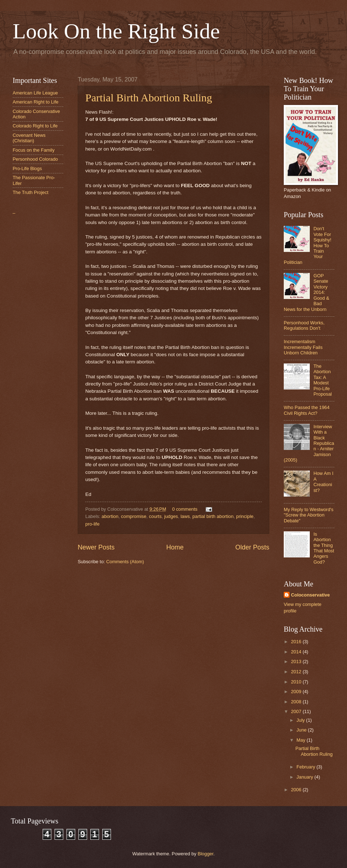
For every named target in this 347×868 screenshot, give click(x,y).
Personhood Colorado (35, 159)
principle (245, 516)
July (301, 720)
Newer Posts (96, 547)
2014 (297, 652)
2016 (297, 642)
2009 (297, 692)
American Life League (35, 93)
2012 (297, 672)
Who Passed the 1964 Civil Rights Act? (307, 410)
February (306, 767)
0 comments (185, 509)
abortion (110, 516)
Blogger (206, 854)
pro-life (92, 524)
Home (175, 547)
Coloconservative (310, 595)
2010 (297, 682)
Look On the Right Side (116, 31)
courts (155, 516)
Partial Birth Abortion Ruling (149, 98)
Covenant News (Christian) (29, 138)
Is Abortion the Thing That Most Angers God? (324, 548)
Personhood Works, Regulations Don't (304, 325)
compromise (134, 516)
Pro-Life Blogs (27, 168)
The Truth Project (31, 192)
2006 (297, 790)
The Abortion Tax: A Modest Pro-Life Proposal (323, 380)
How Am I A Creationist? (323, 482)
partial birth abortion (213, 516)
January (305, 777)
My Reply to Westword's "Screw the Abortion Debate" (309, 515)
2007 (297, 711)
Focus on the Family (34, 150)
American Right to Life (36, 102)
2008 (297, 702)
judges (171, 516)
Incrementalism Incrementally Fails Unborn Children (303, 347)
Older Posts (252, 547)
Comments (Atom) (125, 562)
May (301, 740)
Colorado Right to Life (35, 126)
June (302, 730)
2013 (297, 661)
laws (185, 516)
